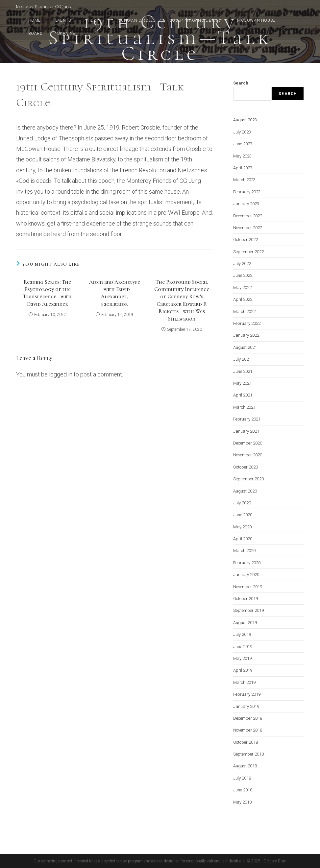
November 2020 (248, 455)
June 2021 (243, 371)
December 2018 (248, 718)
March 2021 (244, 407)
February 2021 (247, 419)
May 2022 (242, 288)
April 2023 (243, 168)
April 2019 (243, 670)
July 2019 (242, 634)
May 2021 (242, 383)
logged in (61, 374)
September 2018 (248, 754)
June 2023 (243, 144)
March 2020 (244, 551)
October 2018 (246, 742)
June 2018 (243, 790)
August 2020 (245, 491)
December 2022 (248, 216)
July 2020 (242, 503)
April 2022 (243, 299)
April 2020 (243, 539)
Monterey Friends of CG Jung (44, 7)
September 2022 (248, 252)
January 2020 (246, 575)
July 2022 (242, 264)
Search (241, 83)
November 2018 (248, 730)
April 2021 (243, 395)
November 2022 (248, 228)
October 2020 (246, 467)
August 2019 (245, 623)
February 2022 (247, 323)
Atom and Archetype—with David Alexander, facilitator (115, 293)
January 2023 (246, 204)
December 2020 (248, 443)
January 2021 (246, 431)
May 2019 (242, 658)
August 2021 (245, 347)
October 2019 (246, 599)
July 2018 (242, 778)
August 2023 (245, 120)
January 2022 (246, 335)
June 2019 (243, 647)
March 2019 (244, 682)
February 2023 (247, 192)
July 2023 (242, 132)
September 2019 (248, 610)
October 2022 (246, 240)
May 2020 (242, 527)
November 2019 (248, 587)
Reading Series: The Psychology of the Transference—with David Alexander (47, 293)
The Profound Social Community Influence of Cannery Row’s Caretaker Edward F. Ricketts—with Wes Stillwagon (182, 301)
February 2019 (247, 694)
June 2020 (243, 515)
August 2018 (245, 766)
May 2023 (242, 156)
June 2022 (243, 275)
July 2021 (242, 359)
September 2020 (248, 479)
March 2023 (244, 180)
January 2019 (246, 706)
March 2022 (244, 312)
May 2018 (242, 802)
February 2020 (247, 563)
